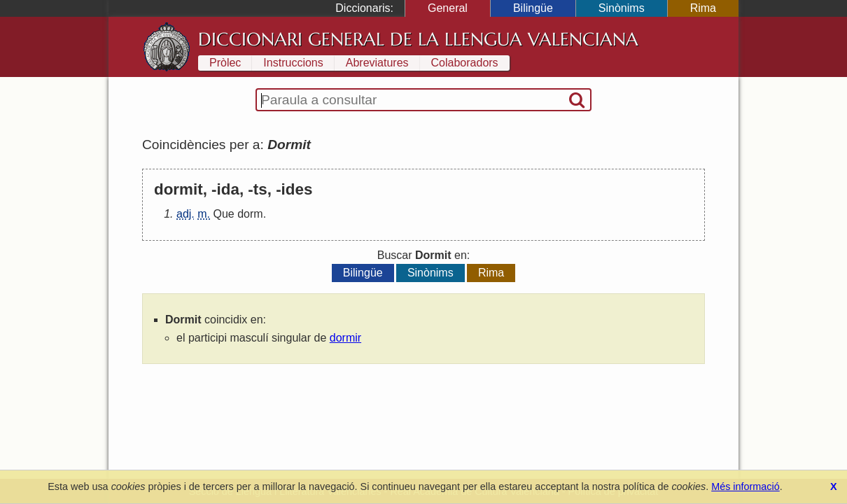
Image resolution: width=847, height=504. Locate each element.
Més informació (745, 486)
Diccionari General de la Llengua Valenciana (418, 39)
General (448, 8)
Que (223, 214)
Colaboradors (465, 63)
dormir (345, 338)
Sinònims (622, 8)
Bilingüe (533, 8)
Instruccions (293, 63)
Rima (703, 8)
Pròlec (225, 63)
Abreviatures (377, 63)
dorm (250, 214)
